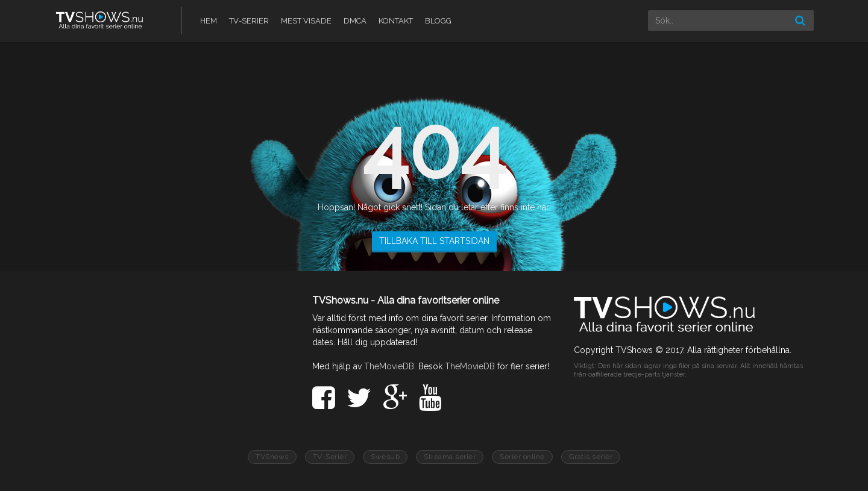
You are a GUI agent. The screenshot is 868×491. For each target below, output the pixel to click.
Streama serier (450, 457)
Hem (209, 21)
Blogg (438, 21)
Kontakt (396, 21)
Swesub (385, 457)
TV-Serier (249, 21)
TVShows (272, 457)
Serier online (522, 457)
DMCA (355, 21)
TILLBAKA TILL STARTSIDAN (434, 241)
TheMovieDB (389, 366)
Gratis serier (591, 457)
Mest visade (306, 21)
